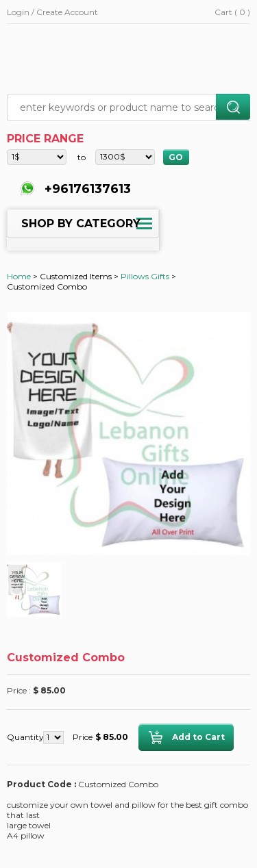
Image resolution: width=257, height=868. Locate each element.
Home (19, 276)
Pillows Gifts (145, 276)
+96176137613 (86, 189)
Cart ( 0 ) (232, 12)
